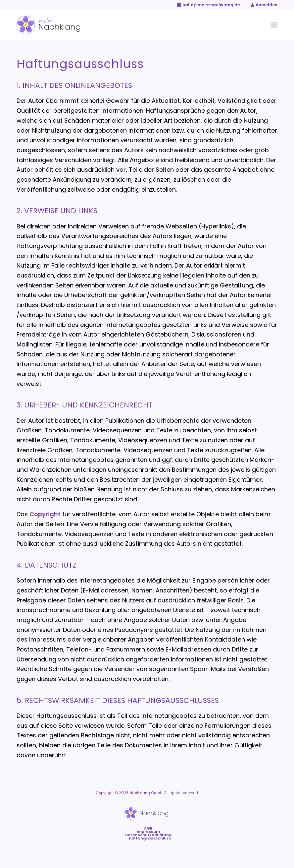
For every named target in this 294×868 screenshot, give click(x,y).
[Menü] (274, 25)
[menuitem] (274, 25)
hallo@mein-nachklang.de (211, 5)
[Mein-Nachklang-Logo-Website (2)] (48, 25)
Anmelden (267, 5)
